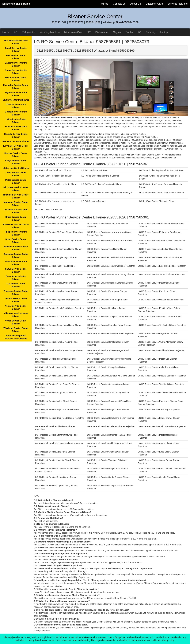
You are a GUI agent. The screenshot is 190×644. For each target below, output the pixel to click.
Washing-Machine (50, 32)
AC (16, 32)
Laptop (164, 32)
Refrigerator (29, 32)
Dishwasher (102, 32)
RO (139, 32)
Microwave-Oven (74, 32)
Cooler (129, 32)
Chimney (151, 32)
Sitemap (8, 637)
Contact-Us (119, 4)
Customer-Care (154, 4)
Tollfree (104, 4)
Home (6, 32)
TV (89, 32)
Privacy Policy (31, 637)
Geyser (117, 32)
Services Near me (178, 4)
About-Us (136, 4)
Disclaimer (18, 637)
